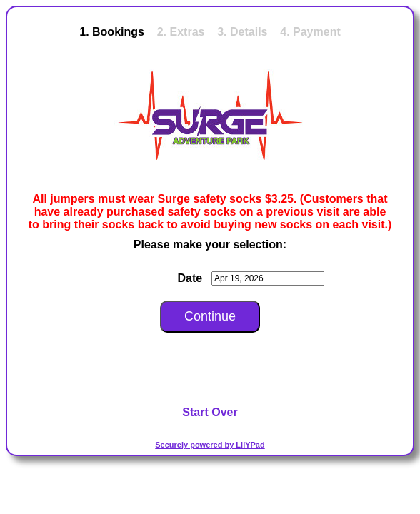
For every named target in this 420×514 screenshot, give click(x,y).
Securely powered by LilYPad (210, 445)
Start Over (210, 412)
